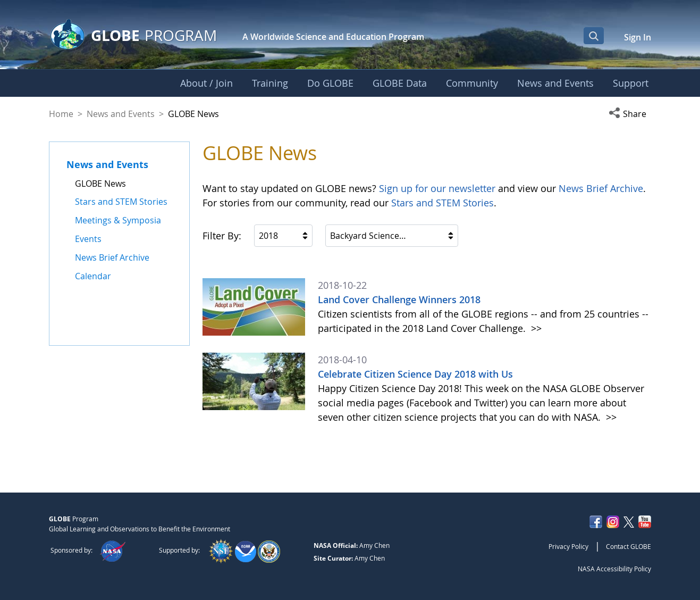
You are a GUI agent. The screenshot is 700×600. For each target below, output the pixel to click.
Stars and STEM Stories (442, 203)
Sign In (638, 37)
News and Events (121, 114)
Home (61, 114)
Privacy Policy (568, 546)
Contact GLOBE (629, 546)
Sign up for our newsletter (437, 188)
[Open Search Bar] (594, 36)
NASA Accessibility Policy (614, 569)
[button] (630, 114)
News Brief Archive (601, 188)
